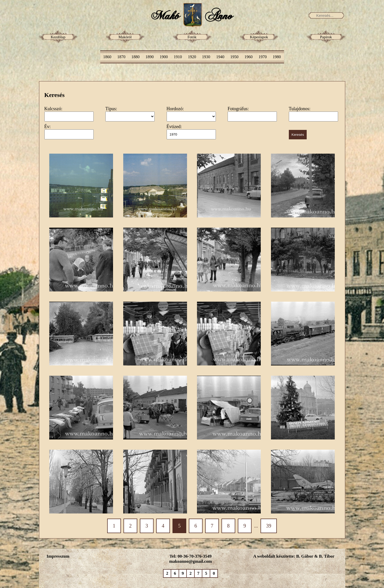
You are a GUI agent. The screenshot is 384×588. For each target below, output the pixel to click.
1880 (135, 57)
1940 (220, 57)
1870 (121, 57)
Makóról (125, 37)
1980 (277, 57)
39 (269, 526)
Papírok (326, 37)
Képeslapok (259, 37)
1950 (234, 57)
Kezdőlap (58, 37)
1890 (150, 57)
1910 (178, 57)
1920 (192, 57)
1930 (206, 57)
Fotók (192, 37)
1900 (164, 57)
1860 (107, 57)
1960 (249, 57)
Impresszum (58, 556)
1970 (263, 57)
